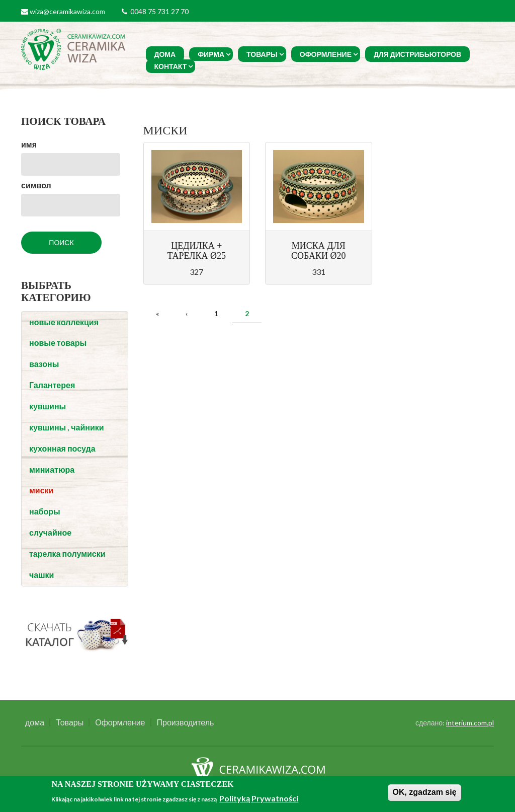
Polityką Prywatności (259, 798)
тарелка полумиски (67, 553)
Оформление (326, 54)
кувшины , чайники (67, 427)
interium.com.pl (470, 723)
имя (29, 144)
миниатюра (52, 469)
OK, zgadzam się (424, 792)
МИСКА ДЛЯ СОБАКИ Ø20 (319, 251)
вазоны (44, 364)
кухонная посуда (62, 448)
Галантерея (52, 385)
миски (41, 490)
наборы (45, 511)
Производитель (186, 722)
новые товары (58, 343)
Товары (262, 54)
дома (165, 54)
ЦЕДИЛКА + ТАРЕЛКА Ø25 (196, 251)
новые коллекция (64, 322)
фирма (211, 54)
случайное (50, 532)
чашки (41, 575)
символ (36, 185)
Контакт (171, 66)
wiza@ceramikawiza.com (67, 11)
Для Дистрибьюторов (417, 54)
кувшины (48, 406)
